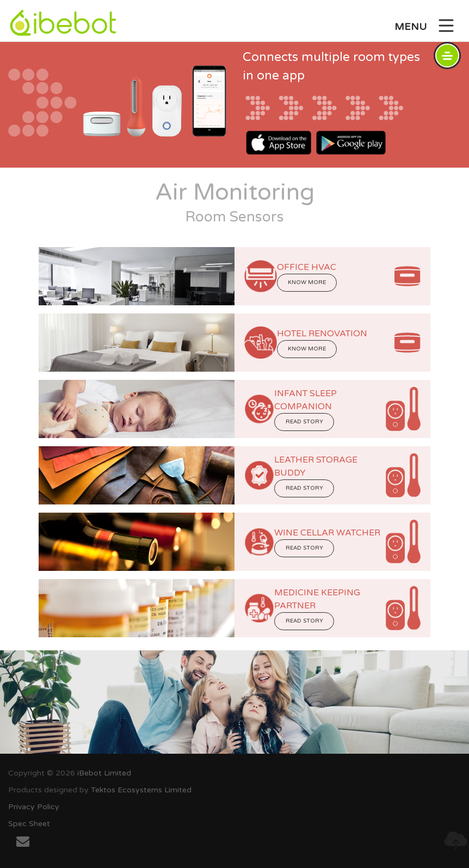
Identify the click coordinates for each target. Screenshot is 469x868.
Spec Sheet (29, 824)
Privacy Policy (34, 807)
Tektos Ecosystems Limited (141, 790)
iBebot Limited (104, 773)
